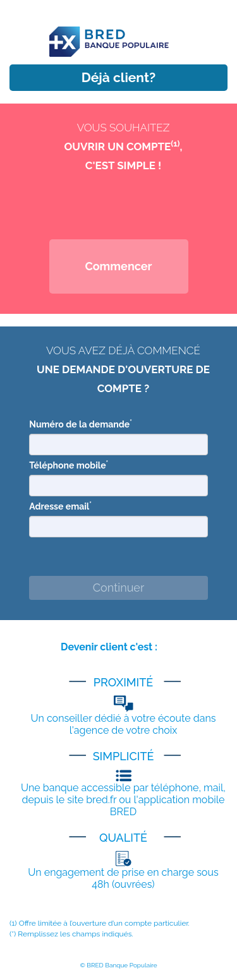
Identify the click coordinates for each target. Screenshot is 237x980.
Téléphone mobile (69, 465)
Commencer (118, 266)
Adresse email (60, 506)
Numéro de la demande (81, 424)
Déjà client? (119, 77)
